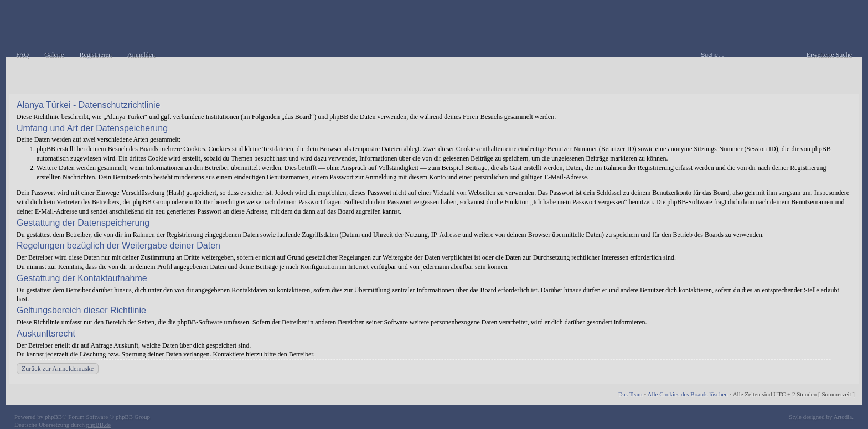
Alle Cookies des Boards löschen (687, 394)
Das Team (631, 394)
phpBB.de (99, 425)
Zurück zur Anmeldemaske (58, 369)
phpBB (53, 417)
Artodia (843, 417)
